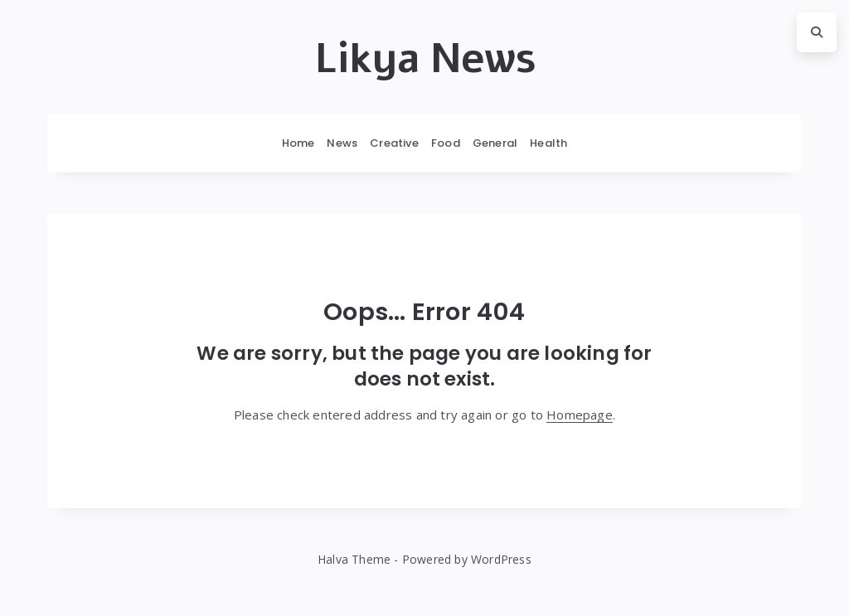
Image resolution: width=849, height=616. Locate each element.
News (342, 143)
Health (548, 143)
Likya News (425, 59)
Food (446, 143)
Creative (394, 143)
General (495, 143)
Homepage (580, 415)
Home (298, 143)
